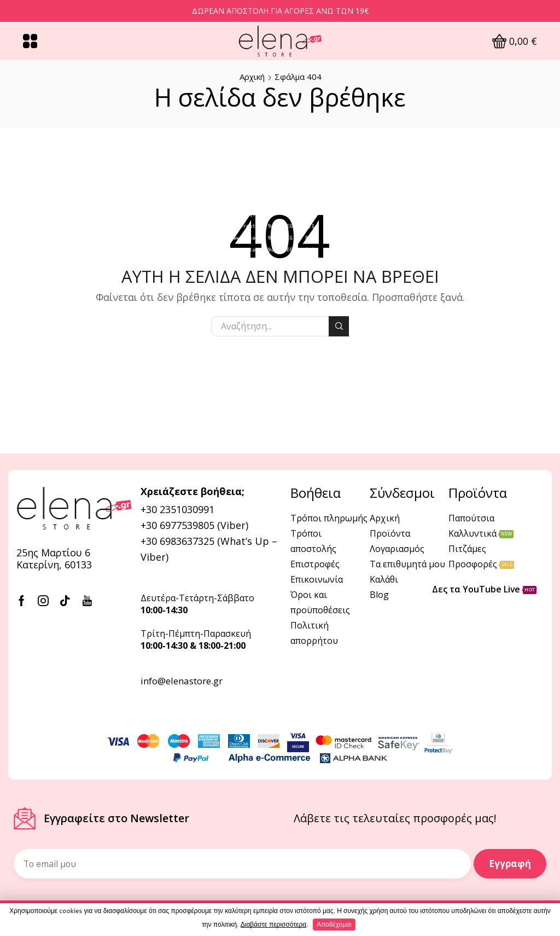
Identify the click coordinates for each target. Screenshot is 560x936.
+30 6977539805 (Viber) (194, 525)
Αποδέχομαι (334, 924)
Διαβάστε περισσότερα (274, 924)
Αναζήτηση (339, 326)
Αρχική (252, 77)
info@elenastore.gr (182, 681)
